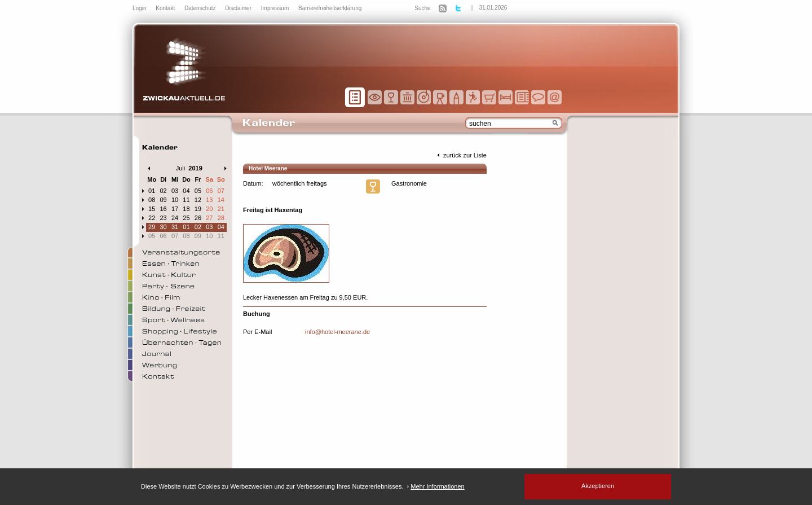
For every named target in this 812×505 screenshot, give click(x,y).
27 (209, 218)
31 (175, 227)
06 (209, 191)
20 (209, 209)
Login (140, 8)
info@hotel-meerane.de (337, 332)
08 (152, 200)
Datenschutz (201, 8)
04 (186, 191)
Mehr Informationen (437, 486)
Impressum (276, 8)
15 (152, 209)
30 (164, 227)
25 (186, 218)
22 (152, 218)
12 (198, 200)
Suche (422, 8)
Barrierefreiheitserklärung (330, 8)
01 (152, 191)
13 (209, 200)
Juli (181, 168)
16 (164, 209)
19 (198, 209)
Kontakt (166, 8)
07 (221, 191)
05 (198, 191)
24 (175, 218)
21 (221, 209)
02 (164, 191)
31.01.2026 (493, 8)
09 (164, 200)
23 (164, 218)
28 (221, 218)
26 (198, 218)
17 (175, 209)
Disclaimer (239, 8)
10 (175, 200)
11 (186, 200)
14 (221, 200)
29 (152, 227)
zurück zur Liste (461, 155)
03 (175, 191)
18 (186, 209)
